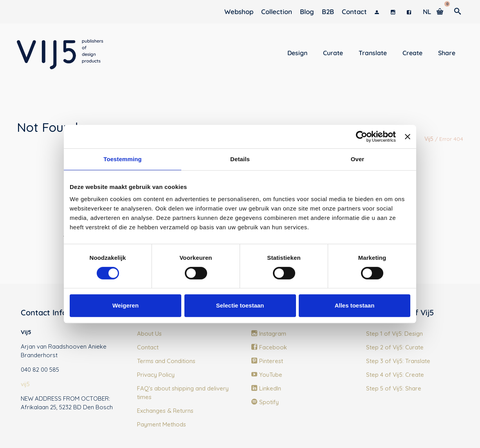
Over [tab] (358, 159)
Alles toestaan (355, 305)
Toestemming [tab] (123, 159)
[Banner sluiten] (408, 137)
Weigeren (125, 305)
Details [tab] (240, 159)
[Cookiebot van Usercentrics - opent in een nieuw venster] (362, 137)
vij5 (25, 384)
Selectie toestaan (240, 305)
